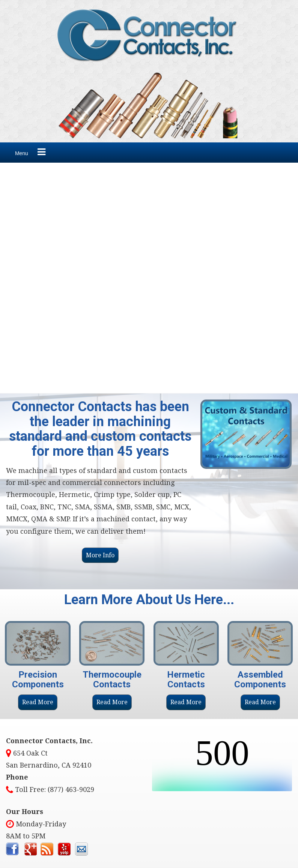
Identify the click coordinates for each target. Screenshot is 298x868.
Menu (22, 153)
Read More (38, 702)
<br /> (222, 763)
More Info (100, 555)
